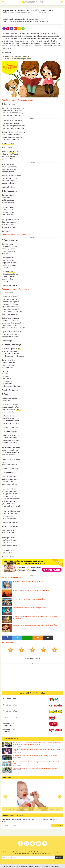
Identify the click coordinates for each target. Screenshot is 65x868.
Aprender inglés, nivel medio (9, 730)
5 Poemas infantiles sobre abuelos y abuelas (29, 582)
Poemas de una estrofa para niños (18, 56)
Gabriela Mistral (8, 144)
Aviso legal (16, 866)
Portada (8, 866)
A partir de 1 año (9, 699)
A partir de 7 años (10, 711)
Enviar (59, 857)
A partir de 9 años (10, 717)
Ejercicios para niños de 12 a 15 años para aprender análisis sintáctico (35, 768)
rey (19, 349)
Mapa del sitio (49, 866)
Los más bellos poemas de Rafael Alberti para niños (31, 590)
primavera (11, 272)
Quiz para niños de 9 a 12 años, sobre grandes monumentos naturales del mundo (36, 763)
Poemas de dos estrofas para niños (18, 59)
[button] (5, 797)
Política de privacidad (36, 866)
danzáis (12, 152)
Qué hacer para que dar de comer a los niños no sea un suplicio (32, 809)
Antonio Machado (9, 187)
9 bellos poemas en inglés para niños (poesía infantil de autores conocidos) (35, 617)
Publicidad (24, 866)
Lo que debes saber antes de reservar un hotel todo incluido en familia (35, 755)
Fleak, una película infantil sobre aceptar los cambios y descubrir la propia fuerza (36, 750)
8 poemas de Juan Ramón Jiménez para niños (29, 599)
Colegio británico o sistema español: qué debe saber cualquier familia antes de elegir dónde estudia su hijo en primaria (37, 744)
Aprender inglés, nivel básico (9, 724)
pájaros (19, 409)
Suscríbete (57, 825)
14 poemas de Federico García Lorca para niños (30, 608)
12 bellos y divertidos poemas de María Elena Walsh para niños (35, 625)
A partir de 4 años (10, 705)
